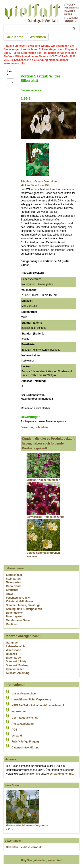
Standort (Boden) (17, 665)
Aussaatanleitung (23, 724)
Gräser (10, 594)
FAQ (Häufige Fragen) (25, 742)
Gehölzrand (13, 586)
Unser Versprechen (24, 694)
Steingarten (13, 579)
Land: (11, 73)
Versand (17, 736)
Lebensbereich (15, 646)
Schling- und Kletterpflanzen (24, 609)
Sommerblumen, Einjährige (23, 605)
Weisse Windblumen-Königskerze (27, 825)
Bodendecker (14, 613)
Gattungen (13, 643)
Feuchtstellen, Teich (19, 598)
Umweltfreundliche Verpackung (31, 700)
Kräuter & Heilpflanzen (20, 601)
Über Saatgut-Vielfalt (25, 718)
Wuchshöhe (14, 650)
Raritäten (12, 624)
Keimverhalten (15, 669)
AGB (14, 730)
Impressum (19, 711)
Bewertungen (13, 841)
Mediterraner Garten (19, 620)
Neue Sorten (13, 785)
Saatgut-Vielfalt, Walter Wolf (45, 860)
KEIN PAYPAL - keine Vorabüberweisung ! (38, 706)
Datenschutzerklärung (25, 748)
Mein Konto (15, 37)
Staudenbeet (14, 575)
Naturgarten (14, 582)
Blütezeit (12, 654)
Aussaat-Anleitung (18, 673)
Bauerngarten (15, 617)
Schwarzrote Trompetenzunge (45, 517)
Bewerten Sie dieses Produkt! (25, 847)
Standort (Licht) (16, 661)
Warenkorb (38, 37)
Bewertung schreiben (34, 427)
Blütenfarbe (13, 658)
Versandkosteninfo (61, 774)
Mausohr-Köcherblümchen (43, 480)
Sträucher (12, 590)
